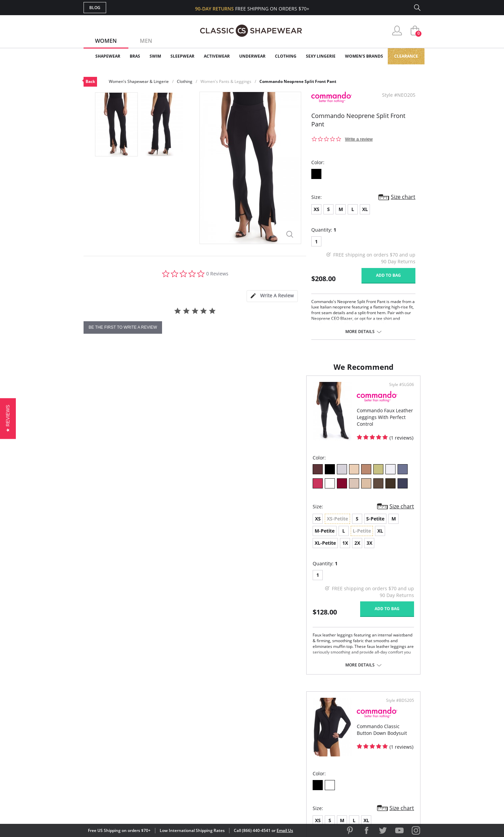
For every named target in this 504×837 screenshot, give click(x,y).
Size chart (403, 197)
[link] (357, 793)
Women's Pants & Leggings (226, 81)
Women (106, 41)
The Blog (297, 748)
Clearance (406, 56)
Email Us (285, 830)
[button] (8, 418)
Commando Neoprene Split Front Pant (298, 81)
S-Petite (153, 525)
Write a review (359, 139)
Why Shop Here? (305, 715)
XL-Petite (115, 537)
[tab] (272, 296)
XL (365, 209)
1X (135, 537)
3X (159, 537)
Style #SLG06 (230, 391)
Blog (95, 8)
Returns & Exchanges (225, 759)
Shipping (208, 748)
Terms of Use (136, 806)
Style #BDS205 (398, 391)
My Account (213, 726)
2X (147, 537)
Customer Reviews (309, 726)
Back (90, 81)
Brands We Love (306, 737)
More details (360, 332)
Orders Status (216, 737)
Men (146, 41)
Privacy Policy (304, 759)
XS (317, 209)
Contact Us (212, 769)
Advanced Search (219, 715)
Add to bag (388, 275)
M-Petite (190, 525)
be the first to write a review (123, 327)
